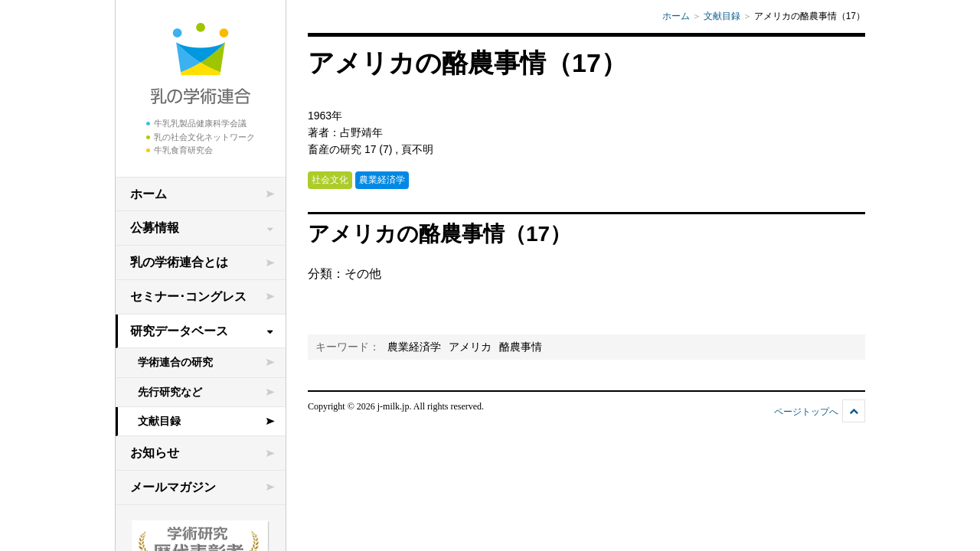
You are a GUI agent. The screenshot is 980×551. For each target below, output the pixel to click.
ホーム (149, 194)
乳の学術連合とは (179, 262)
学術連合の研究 (175, 362)
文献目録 (159, 421)
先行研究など (170, 392)
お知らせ (155, 453)
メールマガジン (173, 487)
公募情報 (155, 228)
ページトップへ (806, 412)
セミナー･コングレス (188, 297)
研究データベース (179, 331)
